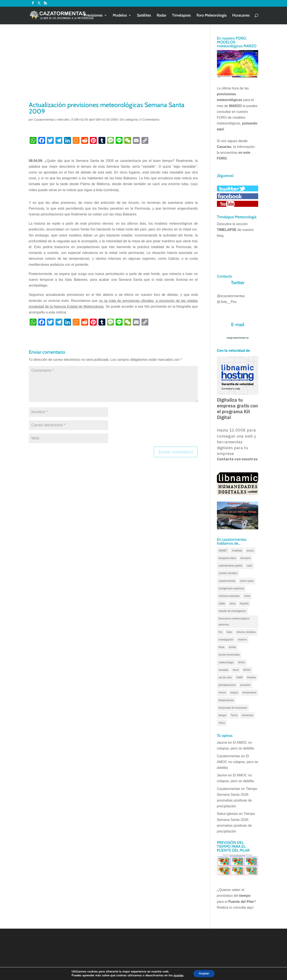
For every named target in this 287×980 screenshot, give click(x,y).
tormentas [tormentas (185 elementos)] (247, 715)
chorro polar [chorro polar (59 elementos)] (247, 581)
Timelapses (181, 16)
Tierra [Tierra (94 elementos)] (234, 715)
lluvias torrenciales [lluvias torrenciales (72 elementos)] (229, 655)
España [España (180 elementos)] (244, 604)
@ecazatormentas (231, 296)
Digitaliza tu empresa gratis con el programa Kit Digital (237, 409)
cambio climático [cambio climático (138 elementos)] (228, 573)
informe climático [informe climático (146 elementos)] (246, 632)
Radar (162, 16)
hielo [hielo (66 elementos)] (229, 632)
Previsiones (93, 16)
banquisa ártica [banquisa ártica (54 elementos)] (227, 558)
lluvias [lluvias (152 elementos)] (232, 647)
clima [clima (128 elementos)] (247, 596)
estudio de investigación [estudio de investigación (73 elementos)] (232, 611)
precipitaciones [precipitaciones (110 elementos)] (227, 685)
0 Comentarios (150, 120)
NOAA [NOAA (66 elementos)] (247, 670)
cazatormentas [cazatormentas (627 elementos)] (227, 581)
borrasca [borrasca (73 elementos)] (245, 558)
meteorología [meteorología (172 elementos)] (226, 662)
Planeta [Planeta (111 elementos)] (251, 677)
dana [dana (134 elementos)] (233, 604)
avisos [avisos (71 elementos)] (250, 551)
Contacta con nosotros (237, 459)
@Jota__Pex (227, 302)
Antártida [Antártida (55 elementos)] (237, 551)
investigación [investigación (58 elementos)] (226, 640)
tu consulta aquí (241, 907)
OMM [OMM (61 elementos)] (239, 677)
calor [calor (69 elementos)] (249, 566)
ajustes (177, 975)
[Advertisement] (113, 68)
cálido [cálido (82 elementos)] (222, 604)
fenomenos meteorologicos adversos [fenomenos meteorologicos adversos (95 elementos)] (234, 621)
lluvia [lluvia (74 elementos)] (222, 647)
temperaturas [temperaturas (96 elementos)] (226, 700)
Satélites (144, 16)
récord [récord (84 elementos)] (222, 693)
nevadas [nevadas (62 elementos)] (223, 670)
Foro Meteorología (212, 16)
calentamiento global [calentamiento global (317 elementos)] (230, 566)
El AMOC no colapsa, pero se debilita (238, 762)
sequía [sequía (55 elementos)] (234, 693)
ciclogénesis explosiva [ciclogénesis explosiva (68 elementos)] (231, 588)
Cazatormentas (44, 120)
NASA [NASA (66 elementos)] (242, 662)
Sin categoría (129, 120)
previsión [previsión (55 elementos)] (245, 685)
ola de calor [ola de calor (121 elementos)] (225, 677)
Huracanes (241, 16)
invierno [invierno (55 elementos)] (242, 640)
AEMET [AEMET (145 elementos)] (223, 551)
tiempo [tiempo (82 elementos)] (223, 715)
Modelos (120, 16)
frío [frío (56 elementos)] (220, 632)
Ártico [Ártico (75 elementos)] (222, 723)
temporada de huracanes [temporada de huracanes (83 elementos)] (233, 708)
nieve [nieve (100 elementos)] (236, 670)
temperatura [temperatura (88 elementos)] (249, 693)
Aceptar (204, 973)
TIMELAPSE (227, 230)
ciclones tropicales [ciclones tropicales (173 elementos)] (229, 596)
